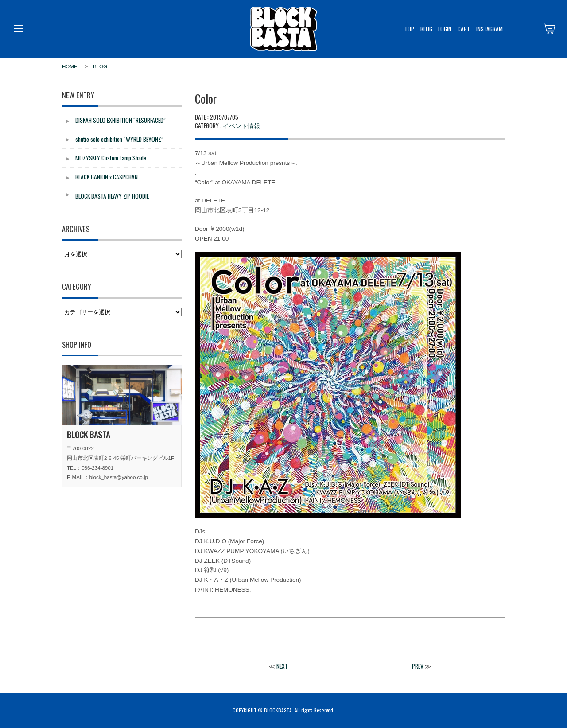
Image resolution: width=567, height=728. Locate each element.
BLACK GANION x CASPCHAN (107, 177)
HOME (70, 66)
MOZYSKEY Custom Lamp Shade (111, 158)
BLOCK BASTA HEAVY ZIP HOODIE (112, 196)
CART (464, 29)
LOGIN (445, 29)
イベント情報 (241, 125)
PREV (418, 666)
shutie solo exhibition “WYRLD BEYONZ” (119, 139)
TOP (409, 29)
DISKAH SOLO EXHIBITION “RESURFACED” (120, 120)
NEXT (282, 666)
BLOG (426, 29)
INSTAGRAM (489, 29)
